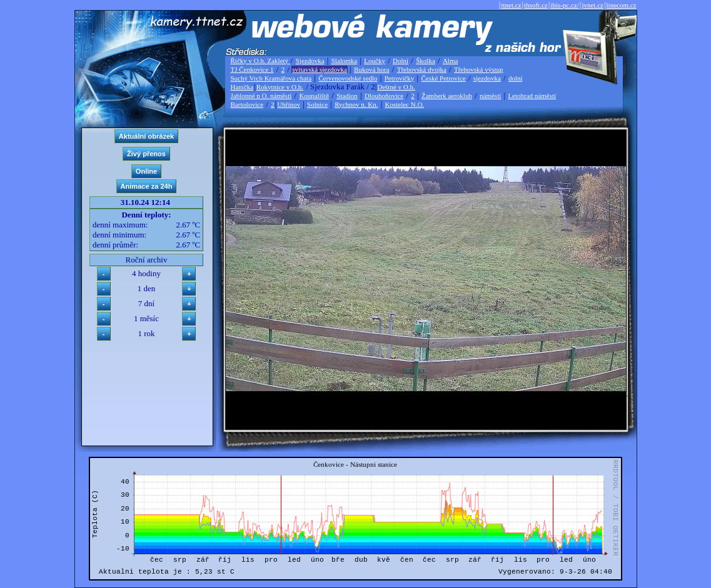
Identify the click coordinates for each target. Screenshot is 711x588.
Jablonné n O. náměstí (261, 96)
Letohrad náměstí (532, 96)
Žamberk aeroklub (447, 96)
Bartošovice (247, 104)
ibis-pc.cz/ (565, 5)
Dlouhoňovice (384, 96)
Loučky (375, 61)
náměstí (490, 96)
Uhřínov (289, 104)
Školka (426, 61)
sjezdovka (487, 78)
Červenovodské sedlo (348, 78)
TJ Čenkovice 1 (252, 69)
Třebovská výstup (479, 69)
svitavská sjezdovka (320, 69)
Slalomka (345, 61)
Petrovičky (400, 78)
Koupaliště (314, 96)
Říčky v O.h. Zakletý (260, 61)
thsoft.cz (536, 5)
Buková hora (372, 69)
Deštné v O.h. (396, 87)
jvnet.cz (592, 5)
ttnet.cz (511, 5)
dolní (516, 78)
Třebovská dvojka (422, 69)
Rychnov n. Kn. (356, 104)
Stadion (347, 96)
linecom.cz (622, 5)
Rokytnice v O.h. (280, 87)
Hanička (242, 87)
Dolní (401, 61)
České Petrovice (443, 78)
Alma (450, 61)
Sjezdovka (310, 61)
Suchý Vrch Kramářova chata (271, 78)
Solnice (317, 104)
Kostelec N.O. (405, 104)
